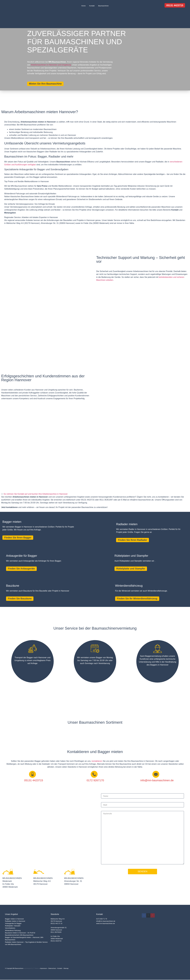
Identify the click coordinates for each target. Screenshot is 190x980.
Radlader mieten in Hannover (15, 921)
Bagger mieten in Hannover (14, 919)
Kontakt (92, 6)
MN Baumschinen (18, 968)
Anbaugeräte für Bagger (13, 924)
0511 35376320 (56, 932)
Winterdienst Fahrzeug (13, 931)
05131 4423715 (56, 941)
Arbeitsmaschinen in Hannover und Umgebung (51, 65)
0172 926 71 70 (102, 919)
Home (84, 6)
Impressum (43, 968)
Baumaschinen (103, 6)
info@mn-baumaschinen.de (106, 921)
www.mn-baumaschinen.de (106, 924)
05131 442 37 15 (56, 924)
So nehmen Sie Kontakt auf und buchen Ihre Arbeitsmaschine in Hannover (36, 494)
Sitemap (66, 968)
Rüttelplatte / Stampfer (13, 926)
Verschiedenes (10, 928)
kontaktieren (97, 761)
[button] (95, 494)
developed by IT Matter (32, 968)
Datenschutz (52, 968)
